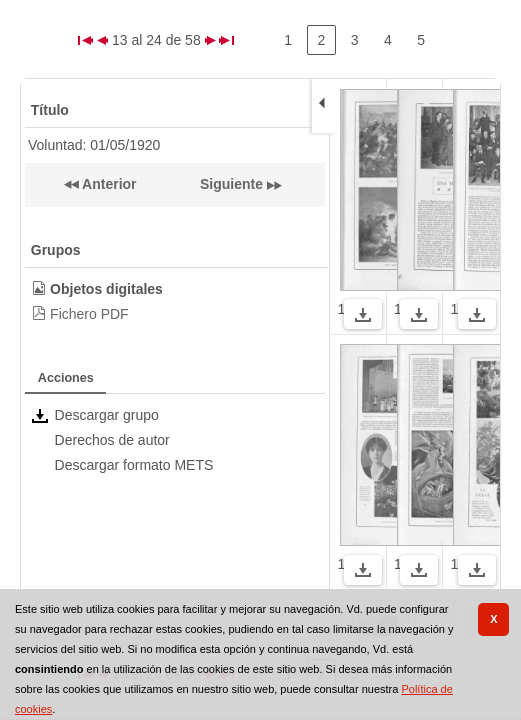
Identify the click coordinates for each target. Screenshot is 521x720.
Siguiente (231, 184)
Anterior (108, 184)
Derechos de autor (112, 440)
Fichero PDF (89, 314)
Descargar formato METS (134, 465)
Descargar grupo (107, 415)
